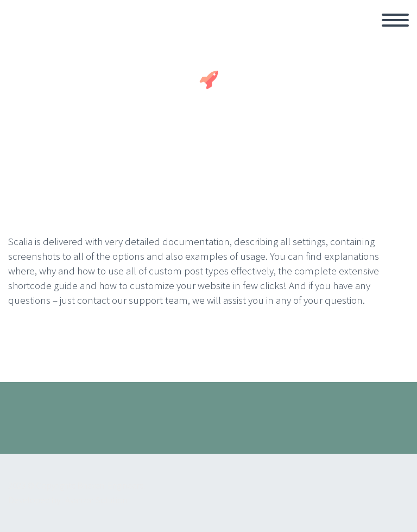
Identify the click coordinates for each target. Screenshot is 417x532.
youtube (355, 425)
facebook (323, 425)
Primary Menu (395, 20)
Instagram (387, 425)
